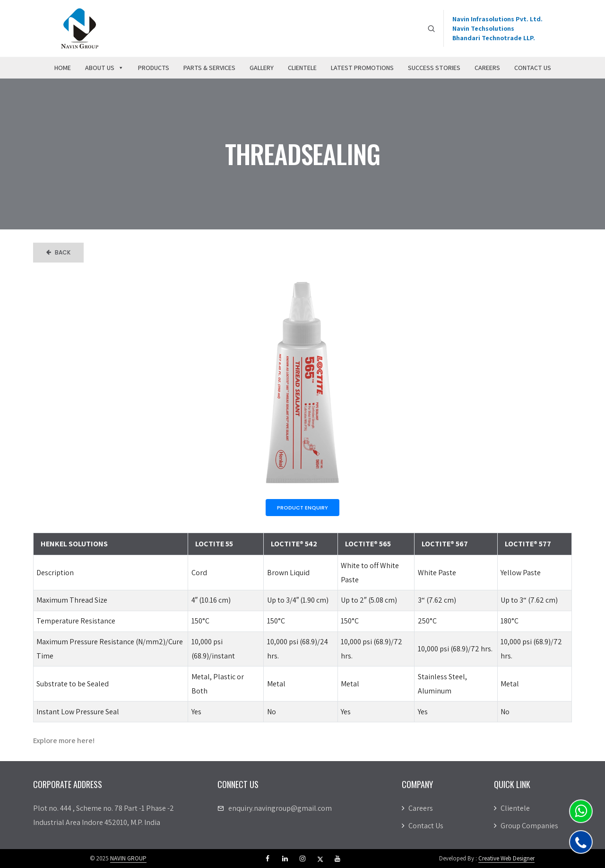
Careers (487, 68)
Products (154, 68)
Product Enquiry (302, 508)
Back (58, 252)
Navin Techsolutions (483, 28)
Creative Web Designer (506, 858)
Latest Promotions (362, 68)
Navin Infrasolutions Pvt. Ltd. (497, 19)
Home (63, 68)
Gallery (262, 68)
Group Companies (526, 826)
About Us (104, 68)
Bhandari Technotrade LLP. (494, 38)
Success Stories (434, 68)
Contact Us (533, 68)
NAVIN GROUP (128, 858)
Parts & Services (209, 68)
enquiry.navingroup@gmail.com (280, 808)
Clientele (302, 68)
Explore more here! (64, 741)
